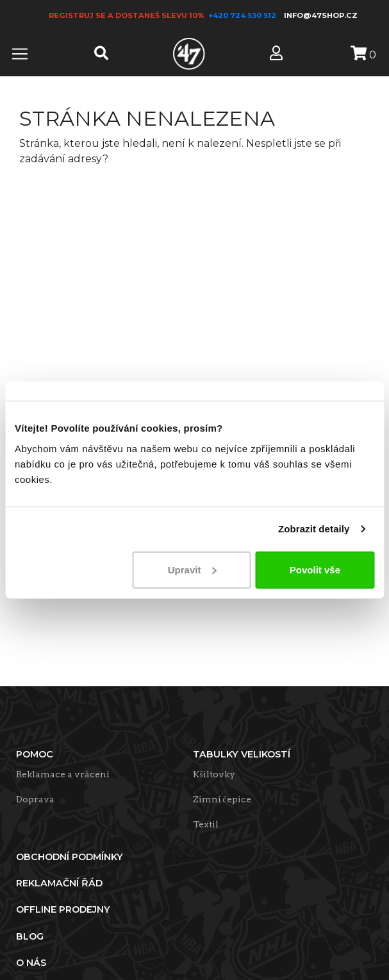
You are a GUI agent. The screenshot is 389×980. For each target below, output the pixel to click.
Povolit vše (315, 569)
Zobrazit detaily (314, 529)
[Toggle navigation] (20, 54)
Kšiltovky (214, 774)
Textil (206, 824)
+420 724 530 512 (243, 15)
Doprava (35, 799)
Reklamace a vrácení (63, 774)
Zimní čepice (222, 799)
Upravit (192, 569)
